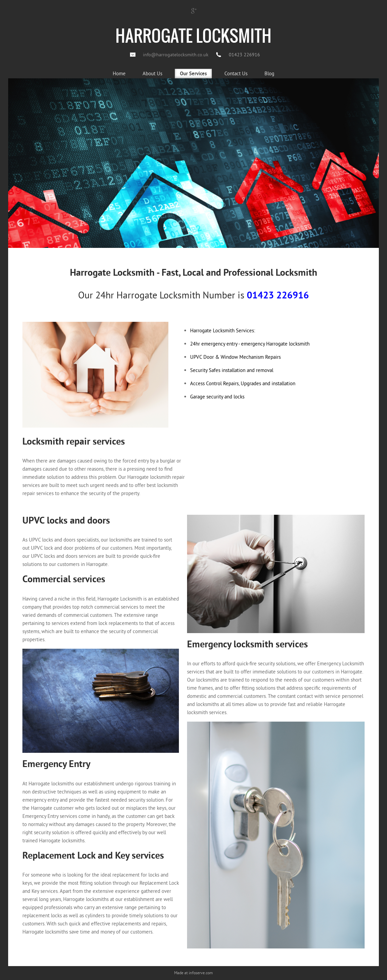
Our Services (193, 74)
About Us (152, 73)
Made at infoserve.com (193, 973)
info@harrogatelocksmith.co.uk (176, 55)
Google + (193, 11)
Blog (269, 73)
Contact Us (236, 73)
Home (119, 73)
